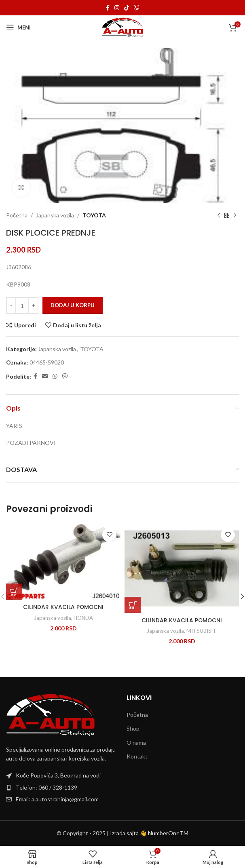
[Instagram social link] (117, 8)
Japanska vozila (55, 215)
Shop (133, 728)
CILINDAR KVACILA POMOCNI (63, 607)
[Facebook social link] (108, 8)
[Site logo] (123, 27)
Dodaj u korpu (73, 305)
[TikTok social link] (127, 8)
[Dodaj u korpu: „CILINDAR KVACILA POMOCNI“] (14, 592)
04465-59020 (47, 362)
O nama (136, 743)
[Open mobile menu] (18, 27)
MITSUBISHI (202, 631)
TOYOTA (94, 215)
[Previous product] (219, 215)
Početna (17, 215)
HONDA (83, 618)
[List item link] (62, 788)
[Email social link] (45, 376)
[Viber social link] (137, 8)
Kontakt (137, 756)
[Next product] (235, 215)
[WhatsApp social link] (55, 376)
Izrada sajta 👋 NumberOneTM (149, 833)
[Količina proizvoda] (22, 305)
